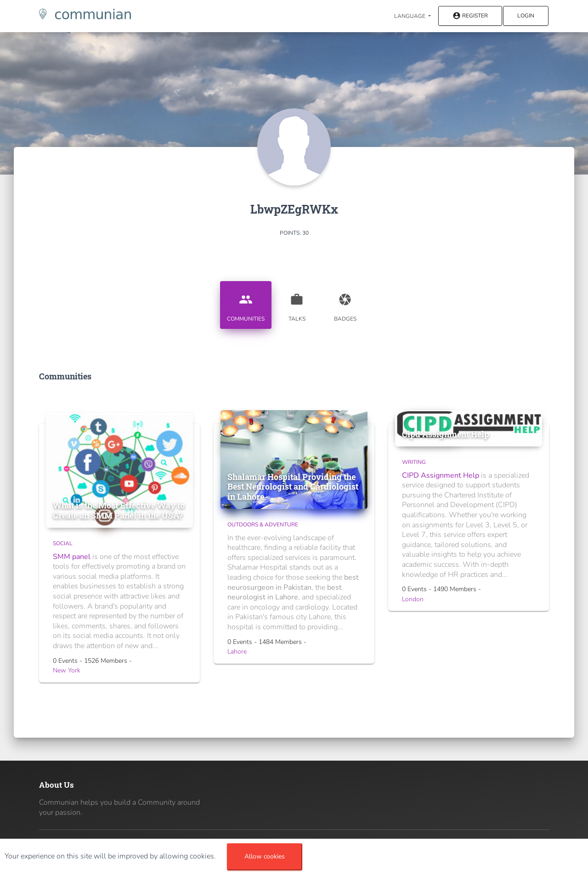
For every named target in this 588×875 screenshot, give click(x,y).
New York (67, 670)
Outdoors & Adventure (263, 525)
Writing (414, 462)
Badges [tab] (345, 304)
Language (410, 16)
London (413, 599)
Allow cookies (265, 856)
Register (470, 16)
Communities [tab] (246, 304)
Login (526, 16)
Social (63, 543)
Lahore (237, 652)
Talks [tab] (297, 304)
